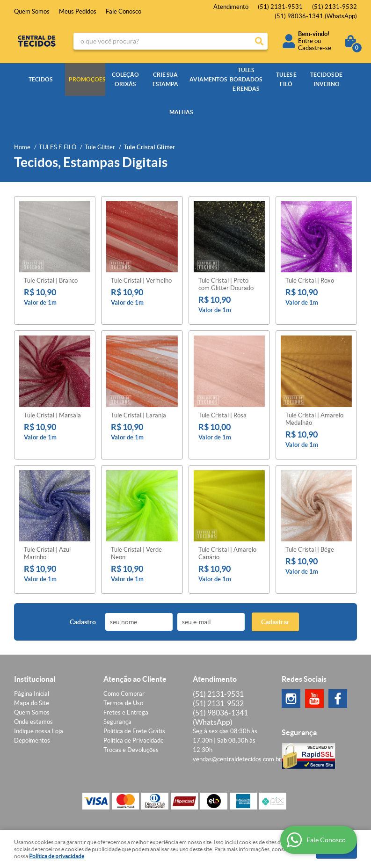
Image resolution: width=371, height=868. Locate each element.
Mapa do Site (32, 703)
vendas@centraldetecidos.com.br (237, 759)
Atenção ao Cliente (135, 679)
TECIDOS (40, 79)
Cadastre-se (315, 48)
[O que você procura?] (259, 41)
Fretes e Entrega (126, 712)
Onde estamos (33, 722)
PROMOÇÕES (87, 79)
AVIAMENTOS (208, 79)
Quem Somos (32, 11)
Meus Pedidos (78, 11)
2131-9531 (280, 7)
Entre (306, 41)
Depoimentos (32, 740)
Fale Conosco (124, 11)
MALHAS (181, 112)
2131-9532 (335, 7)
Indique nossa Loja (39, 731)
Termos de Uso (123, 703)
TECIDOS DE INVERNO (326, 79)
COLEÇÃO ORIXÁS (125, 79)
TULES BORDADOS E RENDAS (246, 79)
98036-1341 (316, 16)
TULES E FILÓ (286, 79)
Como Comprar (124, 694)
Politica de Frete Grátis (134, 731)
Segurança (117, 722)
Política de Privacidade (134, 740)
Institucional (35, 679)
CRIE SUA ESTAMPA (165, 79)
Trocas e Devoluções (131, 750)
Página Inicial (32, 694)
